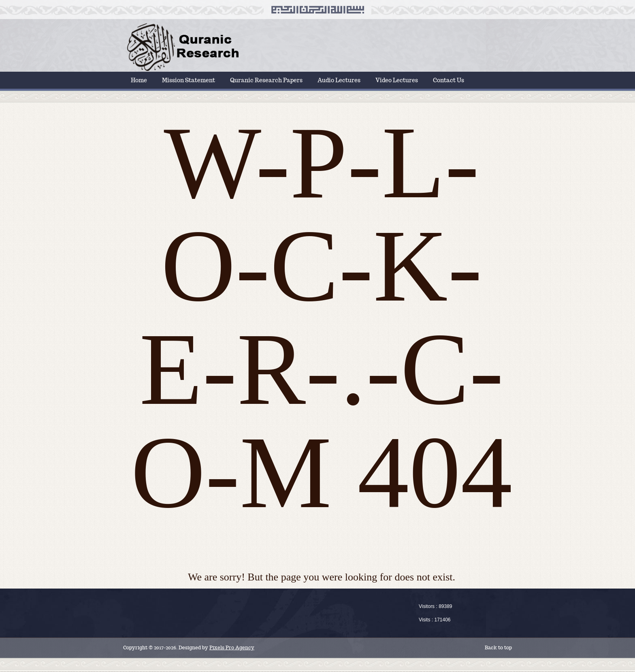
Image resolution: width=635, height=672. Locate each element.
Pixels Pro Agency (232, 647)
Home (139, 80)
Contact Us (449, 80)
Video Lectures (397, 80)
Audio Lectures (339, 80)
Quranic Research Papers (266, 80)
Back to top (498, 647)
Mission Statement (189, 80)
